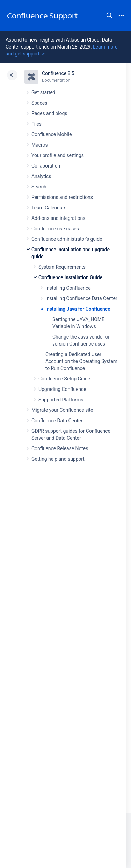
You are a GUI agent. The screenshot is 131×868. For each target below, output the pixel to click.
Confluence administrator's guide (67, 239)
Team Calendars (49, 208)
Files (37, 124)
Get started (43, 92)
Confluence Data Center (57, 421)
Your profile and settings (58, 155)
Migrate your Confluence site (62, 410)
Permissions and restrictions (62, 197)
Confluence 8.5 (58, 73)
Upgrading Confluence (62, 389)
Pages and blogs (49, 113)
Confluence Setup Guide (64, 379)
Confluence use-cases (55, 229)
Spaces (39, 103)
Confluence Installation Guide (70, 277)
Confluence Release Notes (60, 448)
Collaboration (46, 166)
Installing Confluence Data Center (81, 298)
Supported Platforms (61, 400)
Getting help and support (58, 459)
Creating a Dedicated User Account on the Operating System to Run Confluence (81, 361)
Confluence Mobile (52, 134)
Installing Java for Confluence (78, 309)
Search (109, 15)
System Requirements (62, 267)
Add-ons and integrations (58, 218)
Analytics (41, 176)
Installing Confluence (68, 288)
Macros (40, 145)
